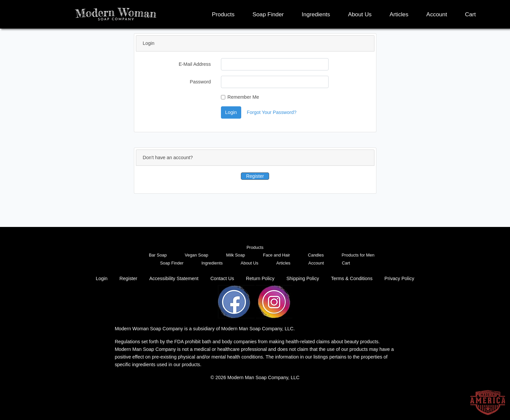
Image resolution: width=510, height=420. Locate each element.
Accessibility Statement (174, 278)
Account (437, 14)
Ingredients (316, 14)
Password (200, 82)
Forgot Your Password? (272, 112)
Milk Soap (236, 255)
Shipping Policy (303, 278)
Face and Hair (276, 255)
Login (231, 112)
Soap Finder (268, 14)
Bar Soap (158, 255)
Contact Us (222, 278)
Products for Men (358, 255)
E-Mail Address (195, 64)
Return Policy (260, 278)
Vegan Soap (197, 255)
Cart (471, 14)
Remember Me (243, 97)
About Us (360, 14)
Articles (399, 14)
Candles (316, 255)
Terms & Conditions (352, 278)
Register (255, 176)
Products (223, 14)
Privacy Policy (399, 278)
